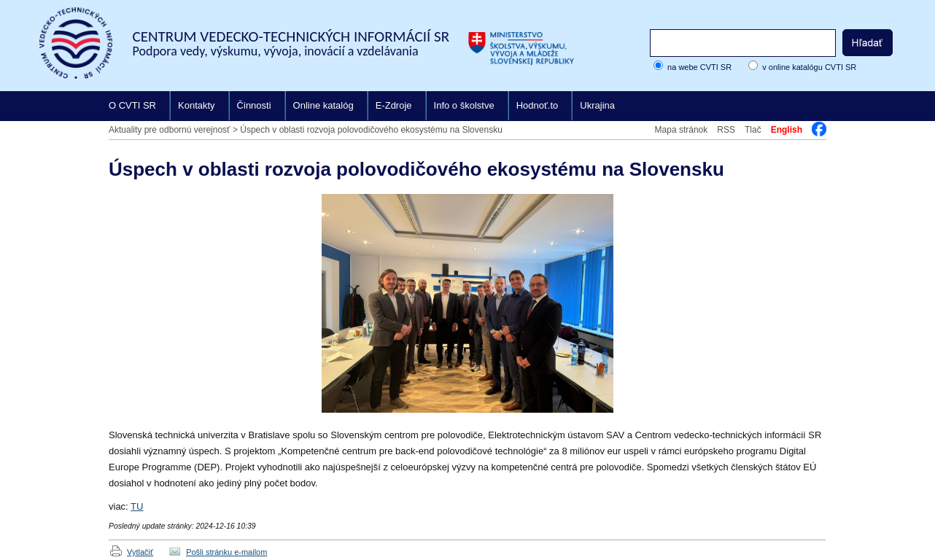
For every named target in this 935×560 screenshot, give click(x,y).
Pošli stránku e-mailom (226, 552)
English (787, 130)
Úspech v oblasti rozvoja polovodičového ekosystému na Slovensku (371, 130)
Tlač (753, 130)
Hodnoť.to (538, 105)
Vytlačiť (140, 552)
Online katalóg (323, 105)
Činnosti (254, 105)
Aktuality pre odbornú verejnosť (170, 130)
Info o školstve (464, 105)
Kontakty (197, 105)
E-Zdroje (394, 105)
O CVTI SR (132, 105)
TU (137, 506)
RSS (726, 130)
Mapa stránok (682, 130)
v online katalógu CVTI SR (809, 67)
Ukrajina (597, 105)
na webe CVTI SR (699, 67)
